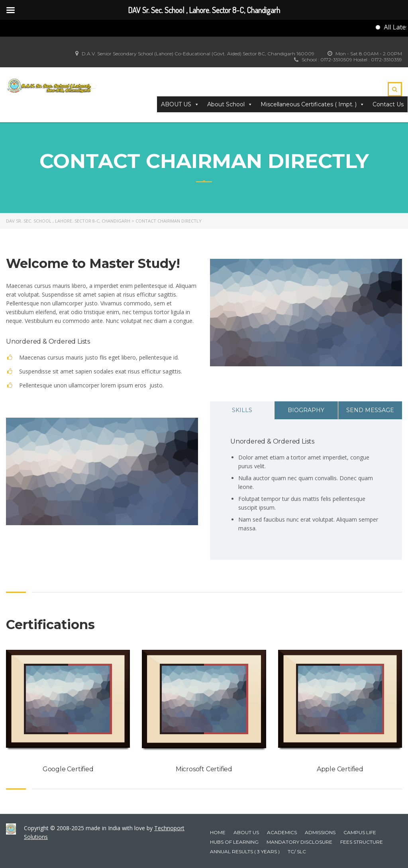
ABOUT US (180, 104)
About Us (246, 832)
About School (230, 104)
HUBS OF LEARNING (234, 842)
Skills (242, 410)
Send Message (370, 410)
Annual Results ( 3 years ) (245, 851)
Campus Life (360, 832)
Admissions (320, 832)
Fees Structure (362, 842)
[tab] (242, 410)
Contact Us (388, 104)
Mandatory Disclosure (299, 842)
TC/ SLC (297, 851)
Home (218, 832)
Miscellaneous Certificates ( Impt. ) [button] (313, 104)
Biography (306, 410)
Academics (282, 832)
